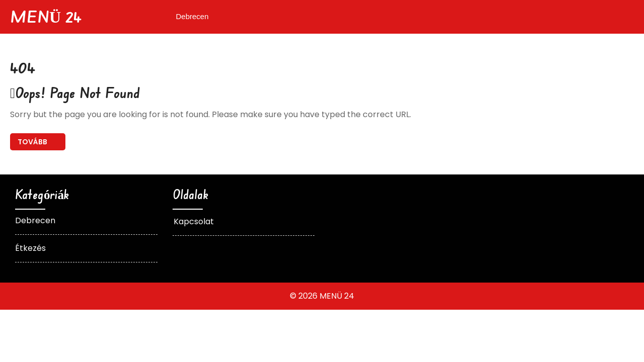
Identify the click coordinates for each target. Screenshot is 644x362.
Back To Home (38, 142)
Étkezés (30, 248)
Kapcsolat (194, 221)
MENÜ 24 (46, 16)
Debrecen (192, 16)
